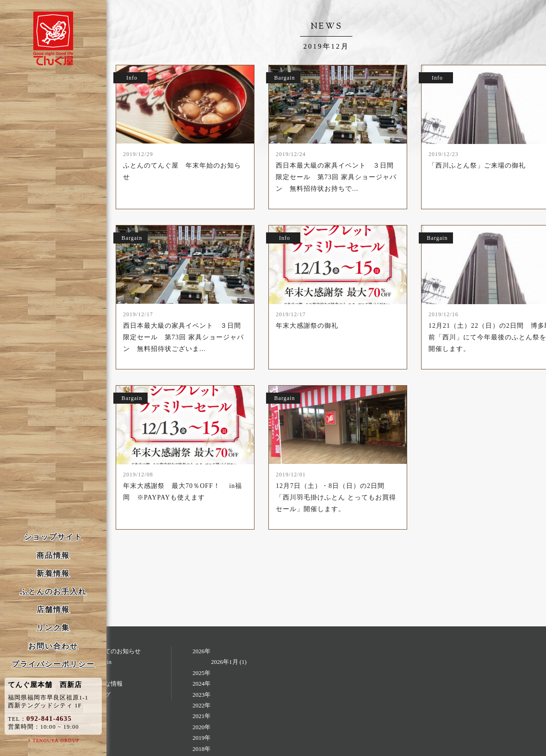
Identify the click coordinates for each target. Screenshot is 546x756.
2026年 (202, 651)
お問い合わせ (53, 646)
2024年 (202, 684)
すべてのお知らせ (117, 651)
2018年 (202, 749)
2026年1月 (225, 662)
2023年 (202, 695)
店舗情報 (53, 609)
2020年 (202, 727)
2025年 (202, 673)
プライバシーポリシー (53, 664)
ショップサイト (53, 537)
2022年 (202, 705)
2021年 (202, 716)
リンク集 (53, 628)
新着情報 (53, 573)
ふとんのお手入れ (53, 591)
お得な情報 (108, 684)
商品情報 (53, 555)
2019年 (202, 738)
